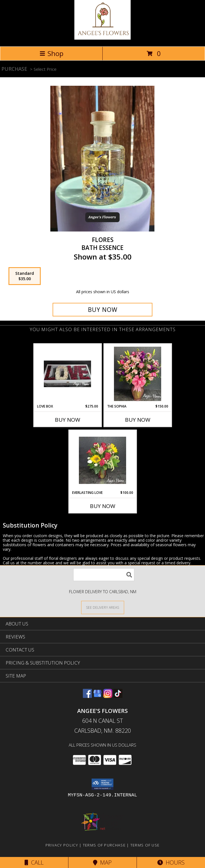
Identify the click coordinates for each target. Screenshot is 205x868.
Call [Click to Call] (34, 862)
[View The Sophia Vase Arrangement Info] (138, 374)
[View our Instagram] (108, 696)
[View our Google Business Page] (98, 696)
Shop (51, 53)
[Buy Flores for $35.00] (102, 310)
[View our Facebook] (87, 696)
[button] (102, 784)
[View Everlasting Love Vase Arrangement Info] (102, 460)
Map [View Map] (102, 862)
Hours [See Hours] (171, 862)
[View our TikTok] (118, 696)
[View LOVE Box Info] (67, 374)
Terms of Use (145, 845)
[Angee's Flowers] (103, 38)
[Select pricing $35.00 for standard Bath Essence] (25, 276)
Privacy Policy (62, 845)
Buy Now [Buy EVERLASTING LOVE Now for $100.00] (103, 506)
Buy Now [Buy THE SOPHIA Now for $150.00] (138, 420)
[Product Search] (104, 575)
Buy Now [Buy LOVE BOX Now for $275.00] (68, 420)
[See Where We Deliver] (103, 607)
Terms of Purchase (104, 845)
